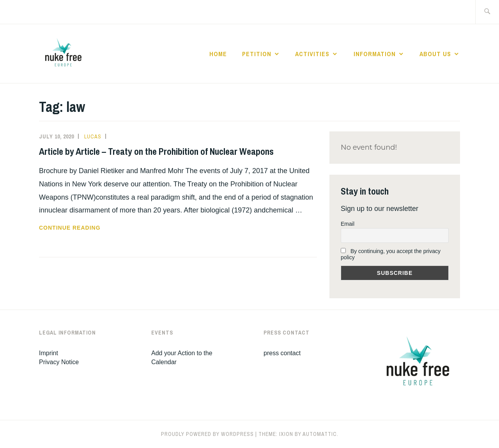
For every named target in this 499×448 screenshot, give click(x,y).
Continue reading (89, 228)
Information (375, 54)
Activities (312, 54)
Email (348, 224)
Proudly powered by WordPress (207, 434)
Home (218, 54)
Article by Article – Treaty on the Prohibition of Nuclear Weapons (156, 151)
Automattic (320, 434)
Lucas (93, 136)
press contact (282, 353)
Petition (257, 54)
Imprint (49, 353)
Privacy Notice (59, 362)
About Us (435, 54)
